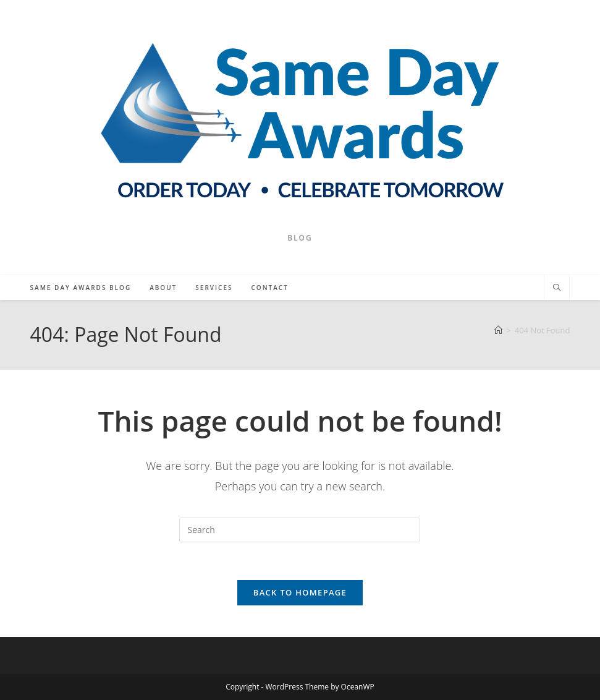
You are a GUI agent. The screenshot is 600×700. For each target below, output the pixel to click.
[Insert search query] (300, 530)
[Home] (498, 330)
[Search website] (557, 288)
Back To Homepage (300, 592)
